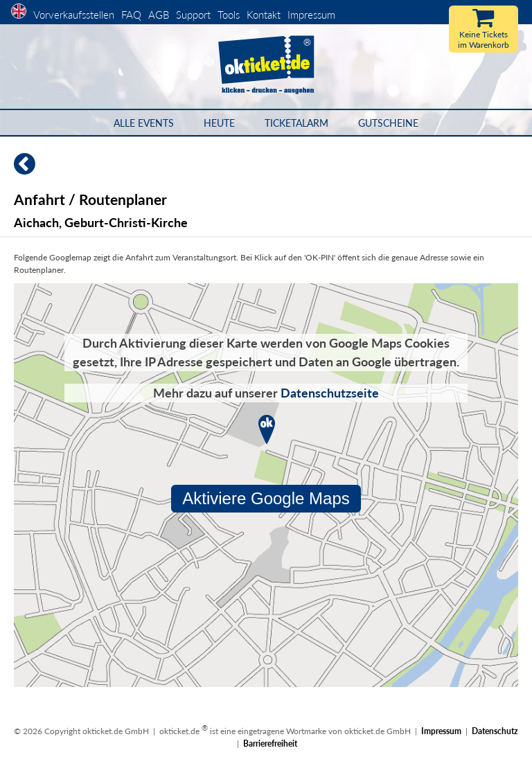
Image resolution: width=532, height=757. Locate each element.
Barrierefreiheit (270, 743)
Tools (229, 15)
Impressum (311, 15)
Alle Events (144, 123)
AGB (159, 15)
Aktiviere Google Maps (266, 498)
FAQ (131, 15)
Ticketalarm (296, 123)
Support (193, 15)
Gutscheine (388, 123)
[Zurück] (18, 169)
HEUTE (219, 123)
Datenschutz (495, 731)
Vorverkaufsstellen (74, 15)
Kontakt (264, 15)
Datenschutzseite (330, 393)
